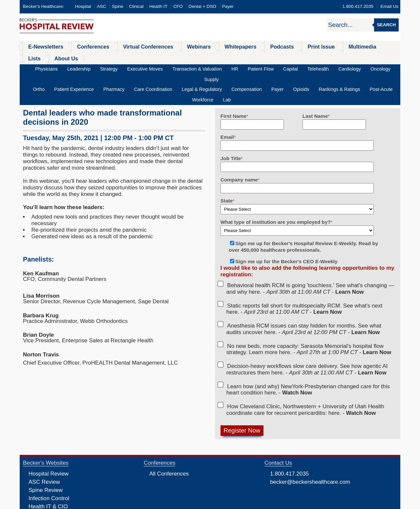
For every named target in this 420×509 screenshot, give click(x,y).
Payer (228, 6)
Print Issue (285, 46)
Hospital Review (49, 442)
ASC (101, 6)
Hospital (83, 6)
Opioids (268, 68)
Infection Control (49, 467)
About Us (377, 46)
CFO (178, 6)
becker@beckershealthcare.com (310, 450)
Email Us (389, 6)
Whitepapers (215, 46)
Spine (118, 6)
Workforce (364, 68)
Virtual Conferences (133, 46)
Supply (367, 57)
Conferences (84, 46)
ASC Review (44, 450)
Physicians (60, 57)
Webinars (178, 46)
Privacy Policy (140, 503)
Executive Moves (144, 57)
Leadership (87, 57)
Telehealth (292, 57)
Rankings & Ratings (301, 68)
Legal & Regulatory (183, 68)
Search (386, 25)
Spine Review (46, 458)
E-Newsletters (42, 46)
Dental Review (47, 491)
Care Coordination (140, 68)
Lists (350, 46)
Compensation (222, 68)
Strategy (113, 57)
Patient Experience (72, 68)
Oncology (345, 57)
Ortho (41, 68)
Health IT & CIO (48, 475)
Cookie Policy (166, 503)
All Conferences (169, 442)
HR (223, 57)
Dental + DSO (202, 6)
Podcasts (251, 46)
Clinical (136, 6)
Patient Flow (244, 57)
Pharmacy (106, 68)
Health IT (158, 6)
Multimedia (321, 46)
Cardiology (319, 57)
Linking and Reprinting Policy (204, 503)
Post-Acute (337, 68)
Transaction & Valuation (190, 57)
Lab (384, 68)
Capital (269, 57)
